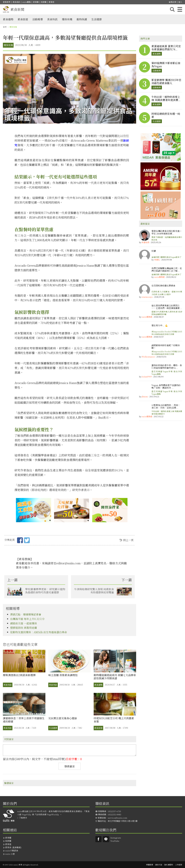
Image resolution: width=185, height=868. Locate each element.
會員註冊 (172, 2)
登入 (180, 2)
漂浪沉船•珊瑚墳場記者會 (26, 614)
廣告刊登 (159, 865)
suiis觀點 (27, 2)
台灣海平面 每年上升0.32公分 (27, 619)
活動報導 (38, 19)
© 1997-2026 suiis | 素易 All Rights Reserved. (21, 865)
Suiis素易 (98, 839)
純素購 (44, 2)
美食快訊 (52, 19)
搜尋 (172, 9)
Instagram (116, 838)
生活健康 (97, 19)
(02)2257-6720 (115, 811)
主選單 (180, 9)
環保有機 (67, 19)
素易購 (36, 2)
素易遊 (51, 2)
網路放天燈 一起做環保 (23, 623)
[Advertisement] (161, 467)
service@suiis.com (118, 818)
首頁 (5, 27)
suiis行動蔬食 (12, 851)
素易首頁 (7, 2)
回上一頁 (128, 540)
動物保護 (82, 19)
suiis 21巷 (10, 854)
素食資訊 (16, 2)
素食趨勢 (8, 19)
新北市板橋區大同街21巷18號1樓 (123, 821)
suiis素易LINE (106, 839)
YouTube (115, 841)
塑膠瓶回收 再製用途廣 (23, 628)
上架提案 (179, 865)
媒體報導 (150, 865)
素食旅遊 (23, 19)
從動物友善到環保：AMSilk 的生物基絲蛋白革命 (39, 632)
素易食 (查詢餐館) (13, 847)
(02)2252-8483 (115, 814)
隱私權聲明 (169, 865)
